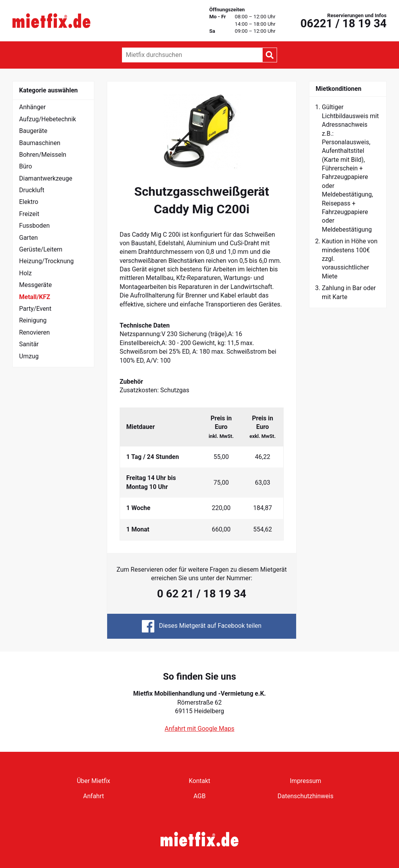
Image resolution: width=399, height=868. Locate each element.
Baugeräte (33, 131)
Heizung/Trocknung (46, 261)
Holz (25, 273)
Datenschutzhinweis (305, 796)
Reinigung (33, 320)
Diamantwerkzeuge (46, 178)
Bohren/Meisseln (43, 155)
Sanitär (29, 344)
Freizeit (29, 214)
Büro (26, 166)
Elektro (29, 202)
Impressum (306, 781)
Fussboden (34, 226)
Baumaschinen (40, 143)
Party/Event (35, 309)
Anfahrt (93, 796)
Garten (28, 238)
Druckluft (32, 190)
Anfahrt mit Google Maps (200, 729)
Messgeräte (35, 285)
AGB (199, 796)
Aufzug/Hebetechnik (48, 119)
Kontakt (199, 781)
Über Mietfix (94, 781)
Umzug (29, 356)
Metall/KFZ (35, 297)
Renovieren (34, 332)
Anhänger (33, 107)
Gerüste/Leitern (41, 249)
